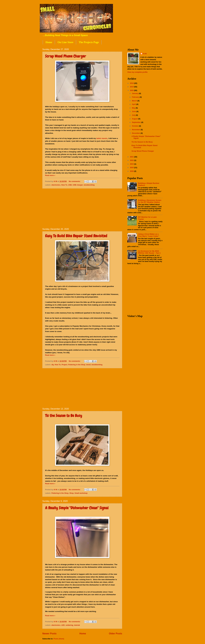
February (136, 97)
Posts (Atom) (59, 639)
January (135, 93)
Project (64, 365)
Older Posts (116, 634)
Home (49, 42)
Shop (72, 493)
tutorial (77, 625)
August (135, 119)
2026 (132, 171)
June (134, 111)
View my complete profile (137, 72)
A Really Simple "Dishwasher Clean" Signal (77, 508)
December (136, 133)
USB (70, 185)
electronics (56, 185)
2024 (132, 164)
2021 (132, 157)
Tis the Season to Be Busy (64, 416)
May (134, 108)
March (135, 101)
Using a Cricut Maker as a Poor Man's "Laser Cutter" (149, 235)
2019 (132, 87)
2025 (132, 168)
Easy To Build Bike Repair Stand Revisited (76, 236)
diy (53, 365)
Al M (145, 54)
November (136, 130)
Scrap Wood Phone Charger (66, 56)
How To (64, 185)
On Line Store (65, 42)
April (134, 104)
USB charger (78, 185)
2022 (132, 160)
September (136, 122)
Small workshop (81, 493)
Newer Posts (49, 634)
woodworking (89, 185)
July (134, 115)
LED (63, 625)
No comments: (75, 181)
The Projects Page (89, 42)
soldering (69, 625)
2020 (132, 90)
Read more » (50, 175)
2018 (132, 83)
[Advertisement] (82, 208)
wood (88, 365)
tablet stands (102, 138)
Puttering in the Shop (77, 365)
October (135, 126)
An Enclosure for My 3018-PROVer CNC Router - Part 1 (149, 252)
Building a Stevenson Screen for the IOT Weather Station (150, 201)
